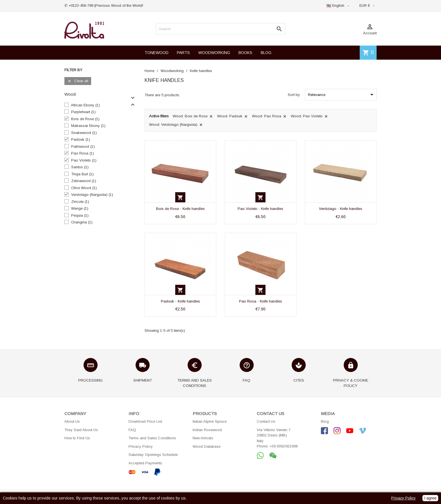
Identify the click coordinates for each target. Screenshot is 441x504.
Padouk (81, 139)
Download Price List (145, 421)
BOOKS (245, 53)
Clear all (78, 81)
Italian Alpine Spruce (210, 421)
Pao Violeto (84, 160)
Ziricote (80, 202)
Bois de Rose (85, 119)
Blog (325, 421)
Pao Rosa (83, 153)
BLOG (266, 53)
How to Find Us (77, 438)
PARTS (183, 53)
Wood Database (207, 446)
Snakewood (84, 133)
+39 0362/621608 (283, 446)
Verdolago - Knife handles (341, 209)
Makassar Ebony (88, 126)
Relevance (342, 95)
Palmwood (83, 146)
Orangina (82, 222)
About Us (72, 421)
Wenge (80, 208)
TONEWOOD (157, 53)
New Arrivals (203, 438)
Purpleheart (83, 112)
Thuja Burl (82, 174)
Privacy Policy (141, 446)
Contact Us (266, 421)
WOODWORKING (214, 53)
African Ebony (85, 105)
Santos (80, 167)
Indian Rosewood (207, 430)
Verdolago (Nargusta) (92, 195)
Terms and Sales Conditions (152, 438)
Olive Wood (84, 188)
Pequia (80, 215)
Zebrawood (84, 181)
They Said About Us (81, 430)
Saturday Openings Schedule (153, 455)
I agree (430, 498)
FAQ (132, 430)
